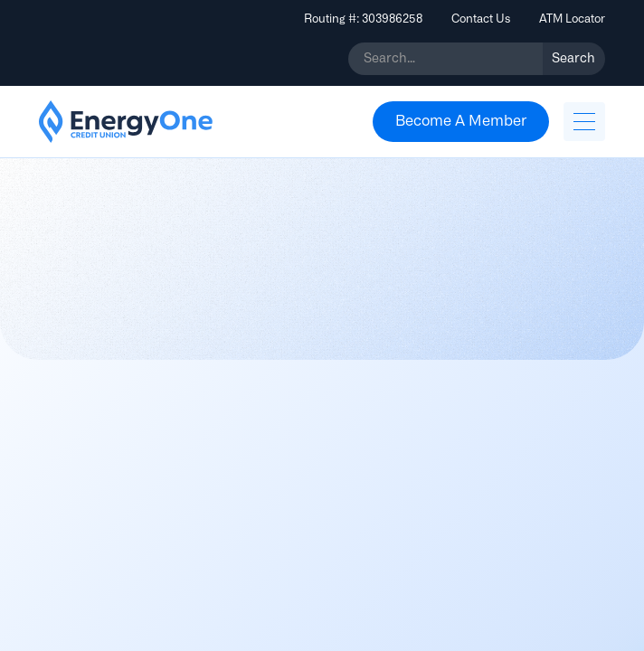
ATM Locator (572, 19)
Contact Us (481, 19)
